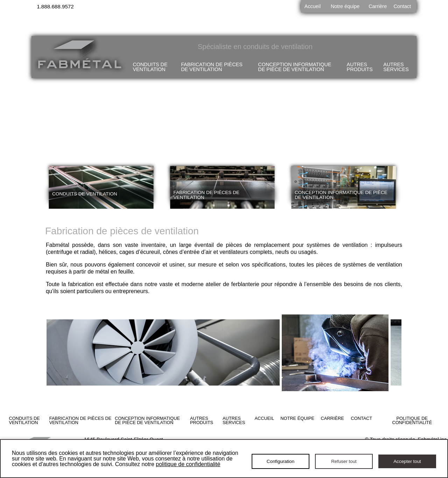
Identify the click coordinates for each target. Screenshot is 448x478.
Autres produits (359, 67)
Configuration (281, 461)
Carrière (378, 6)
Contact (402, 6)
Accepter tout (407, 461)
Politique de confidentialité (412, 421)
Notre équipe (345, 6)
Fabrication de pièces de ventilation (212, 67)
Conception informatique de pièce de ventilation (295, 67)
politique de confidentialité (188, 464)
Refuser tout (344, 461)
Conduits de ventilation (150, 67)
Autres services (396, 67)
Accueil (313, 6)
